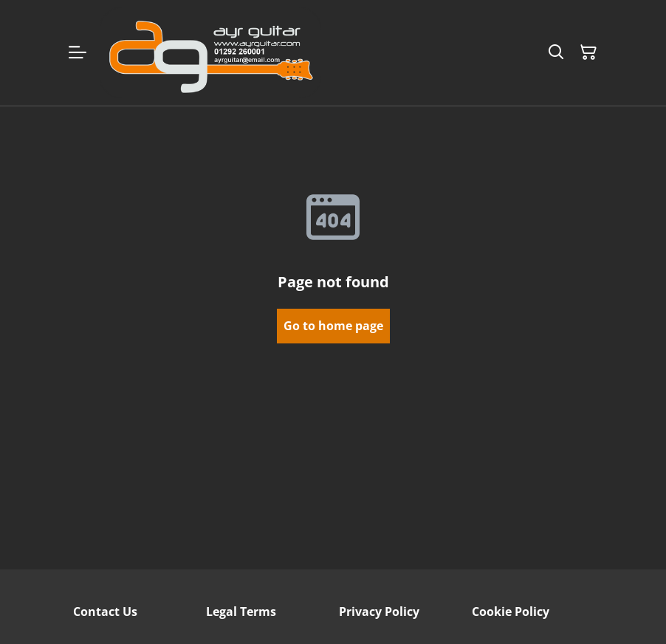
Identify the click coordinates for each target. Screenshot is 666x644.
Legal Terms (241, 612)
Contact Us (105, 612)
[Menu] (78, 53)
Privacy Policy (379, 612)
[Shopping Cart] (588, 52)
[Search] (556, 52)
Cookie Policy (511, 612)
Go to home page (333, 326)
